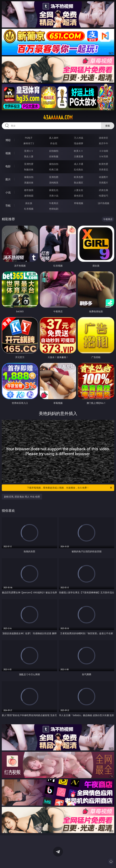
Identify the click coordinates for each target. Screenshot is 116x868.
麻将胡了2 (29, 143)
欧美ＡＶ (79, 151)
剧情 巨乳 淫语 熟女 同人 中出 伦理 (22, 497)
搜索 (108, 126)
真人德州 (54, 138)
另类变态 (104, 169)
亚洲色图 (54, 177)
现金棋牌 (79, 143)
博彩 (8, 140)
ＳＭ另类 (104, 156)
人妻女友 (79, 190)
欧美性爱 (104, 164)
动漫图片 (104, 177)
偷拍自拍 (54, 164)
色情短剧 (54, 209)
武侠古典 (104, 190)
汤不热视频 (104, 203)
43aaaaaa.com (58, 117)
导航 (8, 206)
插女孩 (29, 203)
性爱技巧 (104, 196)
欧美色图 (79, 177)
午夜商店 (54, 203)
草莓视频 (79, 203)
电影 (8, 166)
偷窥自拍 (29, 177)
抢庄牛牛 (104, 143)
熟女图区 (79, 183)
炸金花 (54, 143)
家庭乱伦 (54, 190)
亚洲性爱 (29, 164)
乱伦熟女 (79, 169)
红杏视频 (29, 209)
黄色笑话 (79, 196)
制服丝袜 (29, 169)
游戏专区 (104, 138)
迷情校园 (29, 196)
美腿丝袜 (29, 183)
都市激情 (29, 190)
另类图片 (104, 183)
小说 (8, 192)
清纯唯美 (54, 183)
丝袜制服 (54, 156)
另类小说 (54, 196)
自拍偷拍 (54, 151)
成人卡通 (79, 164)
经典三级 (54, 169)
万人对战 (79, 138)
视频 (8, 153)
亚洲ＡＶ (29, 151)
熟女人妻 (29, 156)
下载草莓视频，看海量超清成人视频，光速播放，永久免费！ (70, 488)
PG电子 (29, 138)
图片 (8, 179)
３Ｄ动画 (104, 151)
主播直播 (79, 156)
